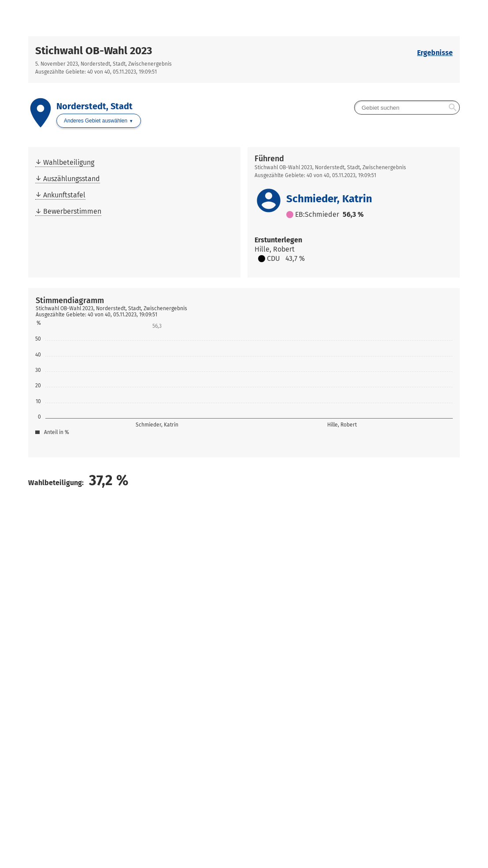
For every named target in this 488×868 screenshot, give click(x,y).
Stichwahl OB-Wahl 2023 (94, 51)
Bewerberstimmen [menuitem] (72, 211)
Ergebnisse (435, 53)
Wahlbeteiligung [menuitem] (69, 162)
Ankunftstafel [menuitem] (64, 195)
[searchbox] (407, 108)
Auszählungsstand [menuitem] (72, 179)
